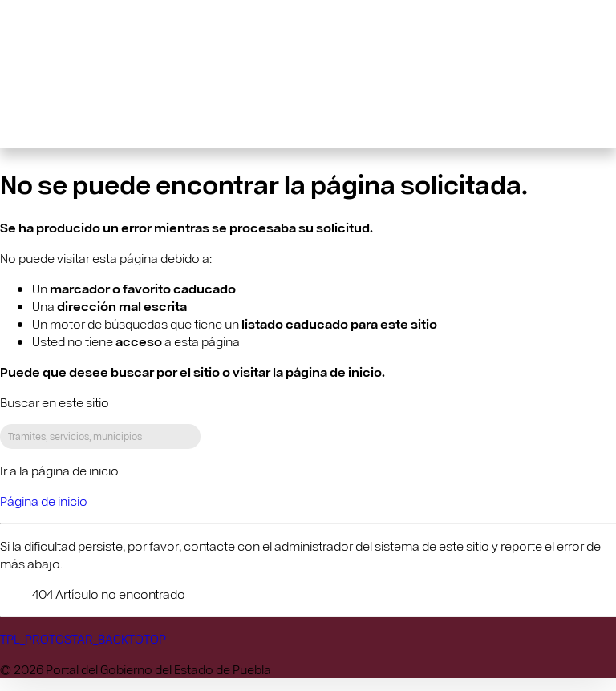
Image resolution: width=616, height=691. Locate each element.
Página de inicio (44, 501)
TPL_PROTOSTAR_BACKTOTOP (83, 638)
